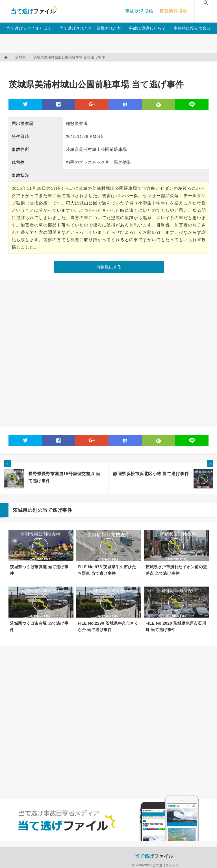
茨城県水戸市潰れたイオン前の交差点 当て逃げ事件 (176, 570)
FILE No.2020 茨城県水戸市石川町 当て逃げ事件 (176, 626)
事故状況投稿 (139, 11)
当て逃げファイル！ (34, 11)
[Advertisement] (111, 68)
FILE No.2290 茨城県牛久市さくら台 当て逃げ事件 (108, 626)
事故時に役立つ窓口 (192, 28)
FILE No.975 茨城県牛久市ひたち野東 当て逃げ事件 (107, 570)
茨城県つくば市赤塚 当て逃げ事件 (39, 626)
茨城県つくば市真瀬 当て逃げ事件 (39, 570)
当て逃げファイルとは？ (29, 28)
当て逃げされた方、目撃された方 (90, 28)
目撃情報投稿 (173, 11)
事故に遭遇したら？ (147, 28)
